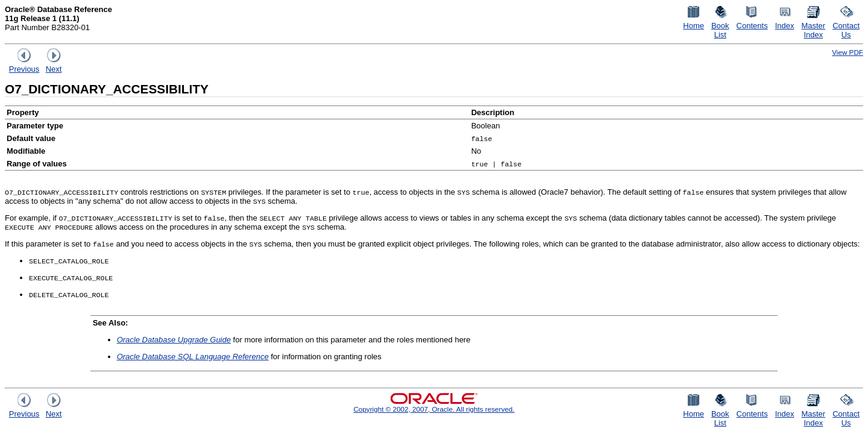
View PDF (848, 52)
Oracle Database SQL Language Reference (193, 357)
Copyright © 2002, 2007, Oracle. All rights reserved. (434, 409)
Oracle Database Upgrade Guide (174, 340)
